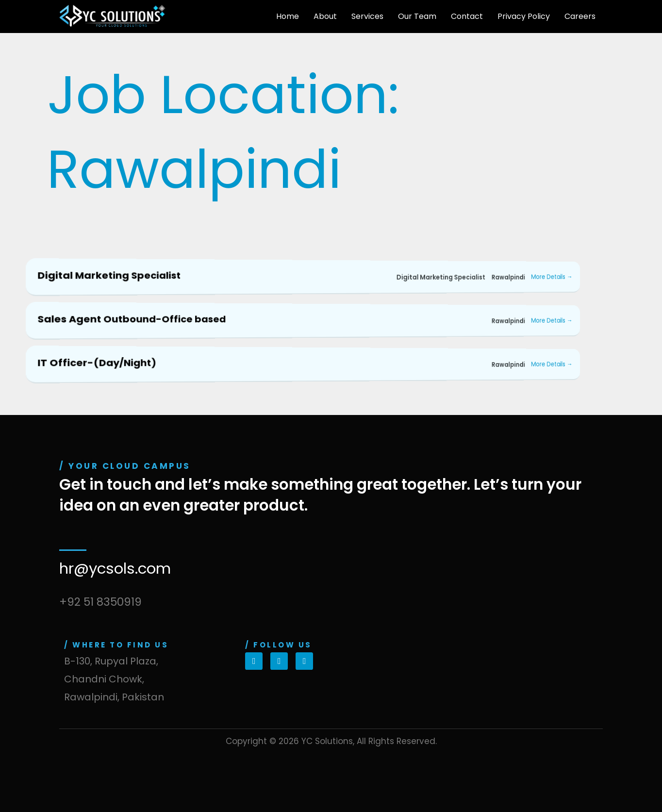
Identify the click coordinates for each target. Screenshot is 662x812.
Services (367, 16)
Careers (580, 16)
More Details (552, 277)
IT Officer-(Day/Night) (97, 363)
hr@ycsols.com (115, 568)
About (325, 16)
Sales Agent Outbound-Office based (132, 319)
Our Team (417, 16)
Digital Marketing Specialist (109, 275)
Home (288, 16)
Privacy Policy (524, 16)
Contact (467, 16)
